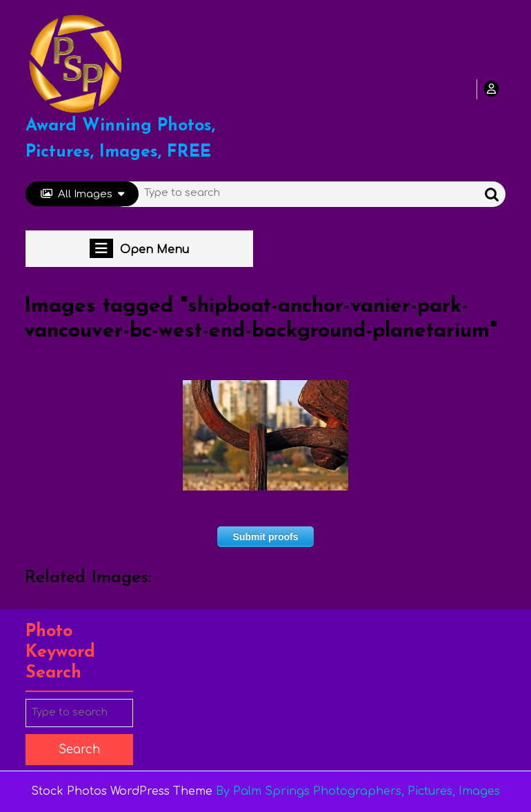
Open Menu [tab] (139, 248)
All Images (82, 194)
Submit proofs (266, 537)
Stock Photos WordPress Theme (122, 791)
